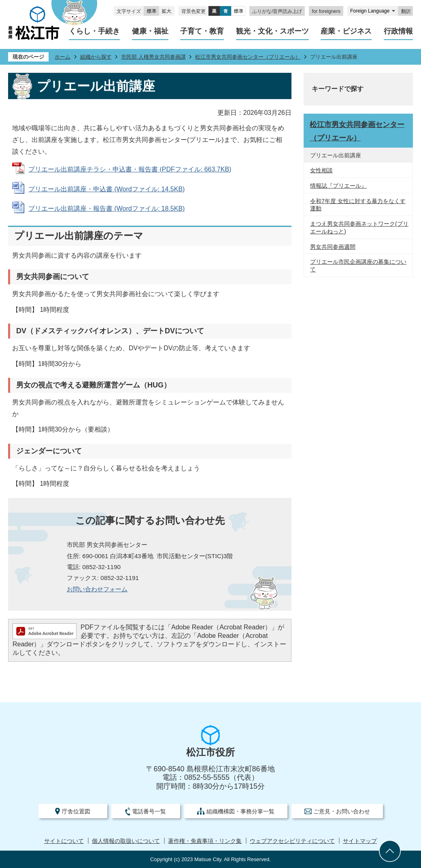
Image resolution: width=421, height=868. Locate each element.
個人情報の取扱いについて (126, 841)
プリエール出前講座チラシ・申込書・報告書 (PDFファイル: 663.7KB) (130, 169)
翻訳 (406, 11)
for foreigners (326, 11)
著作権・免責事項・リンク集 (205, 841)
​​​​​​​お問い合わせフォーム (97, 589)
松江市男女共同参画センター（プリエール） (248, 57)
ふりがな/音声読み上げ (277, 11)
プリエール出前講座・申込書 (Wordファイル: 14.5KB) (106, 189)
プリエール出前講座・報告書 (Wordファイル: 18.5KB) (106, 209)
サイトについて (64, 841)
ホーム (63, 57)
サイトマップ (360, 841)
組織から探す (96, 57)
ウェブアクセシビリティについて (292, 841)
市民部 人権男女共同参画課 (153, 57)
